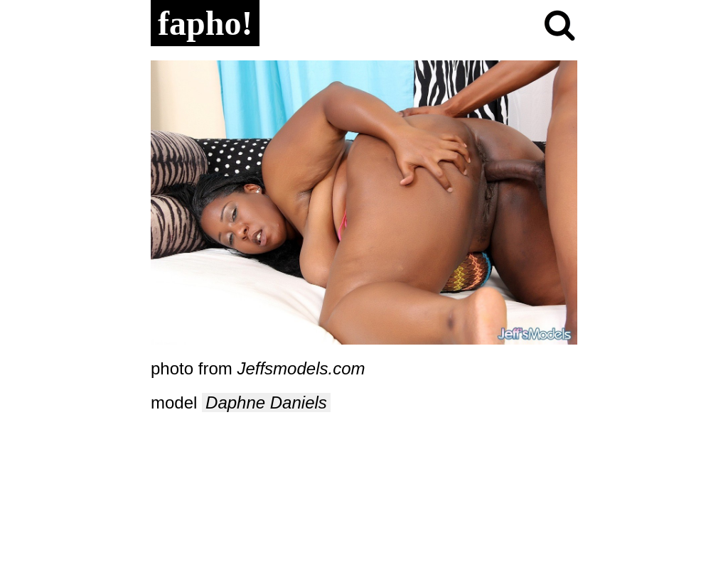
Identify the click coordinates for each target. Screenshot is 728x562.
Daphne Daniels (266, 402)
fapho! (205, 23)
